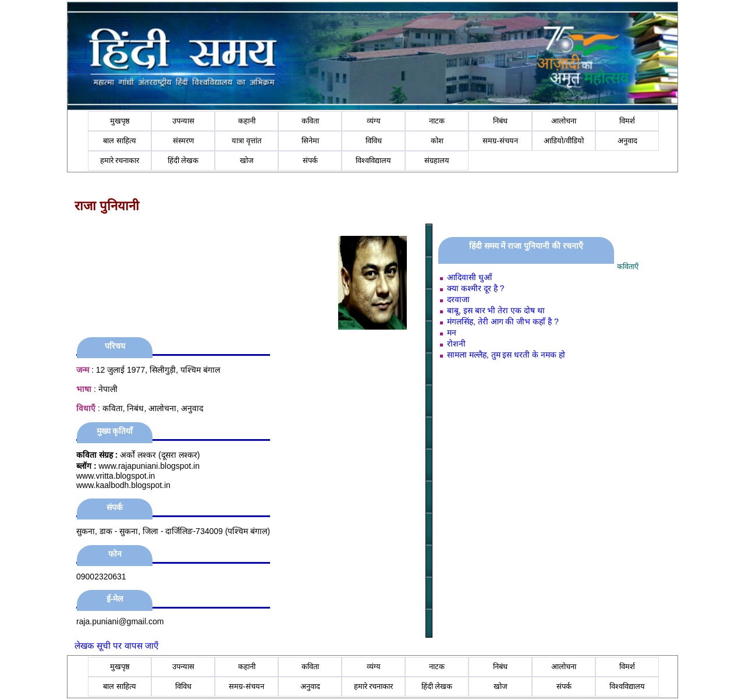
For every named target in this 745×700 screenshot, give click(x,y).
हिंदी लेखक (183, 160)
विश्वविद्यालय (373, 160)
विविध (374, 141)
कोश (437, 141)
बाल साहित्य (120, 141)
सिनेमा (310, 141)
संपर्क (310, 160)
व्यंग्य (374, 121)
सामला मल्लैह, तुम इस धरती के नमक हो (506, 355)
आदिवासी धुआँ (469, 277)
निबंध (500, 121)
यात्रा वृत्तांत (246, 141)
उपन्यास (183, 121)
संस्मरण (183, 141)
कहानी (247, 121)
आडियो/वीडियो (564, 141)
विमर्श (627, 121)
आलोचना (564, 121)
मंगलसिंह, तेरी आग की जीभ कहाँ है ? (503, 321)
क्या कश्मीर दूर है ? (476, 288)
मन (452, 333)
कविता (310, 121)
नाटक (437, 121)
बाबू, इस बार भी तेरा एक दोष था (496, 310)
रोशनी (456, 344)
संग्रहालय (437, 160)
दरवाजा (458, 299)
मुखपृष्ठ (120, 121)
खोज (247, 160)
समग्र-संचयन (500, 141)
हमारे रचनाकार (120, 160)
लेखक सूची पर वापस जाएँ (116, 646)
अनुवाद (627, 141)
